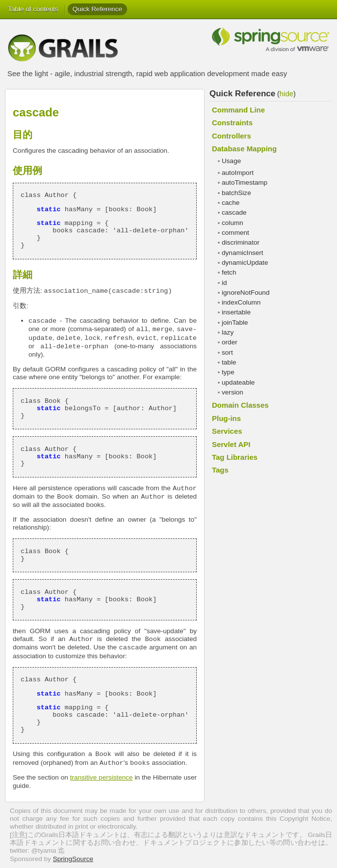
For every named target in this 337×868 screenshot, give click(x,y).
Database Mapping (244, 149)
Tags (220, 470)
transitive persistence (102, 777)
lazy (228, 332)
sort (227, 352)
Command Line (238, 110)
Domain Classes (240, 405)
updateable (238, 382)
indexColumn (241, 302)
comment (235, 233)
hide (286, 94)
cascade (234, 212)
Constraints (232, 123)
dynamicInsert (243, 253)
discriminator (241, 242)
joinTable (235, 322)
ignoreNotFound (246, 293)
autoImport (238, 173)
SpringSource (73, 859)
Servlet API (231, 444)
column (233, 223)
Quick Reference (97, 9)
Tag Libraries (235, 457)
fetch (229, 272)
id (224, 283)
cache (231, 203)
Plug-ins (226, 418)
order (230, 342)
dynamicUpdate (245, 263)
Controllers (232, 136)
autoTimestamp (245, 182)
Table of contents (33, 9)
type (228, 372)
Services (227, 431)
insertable (236, 312)
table (229, 362)
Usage (231, 161)
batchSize (236, 193)
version (233, 392)
